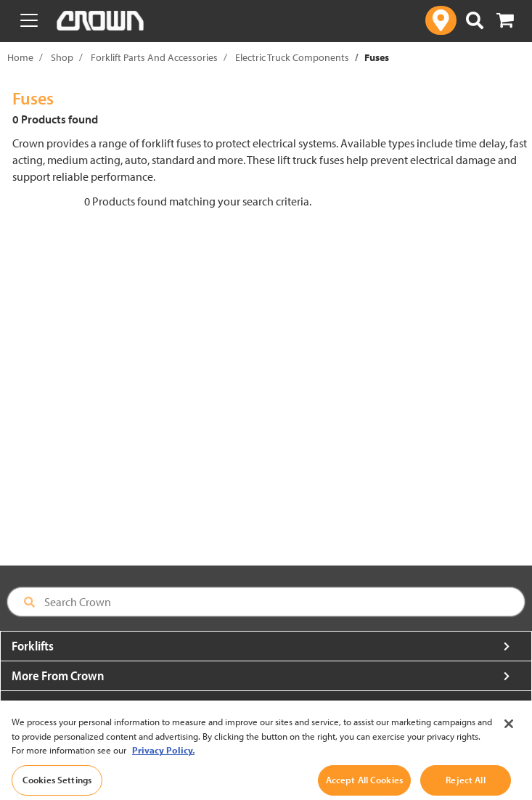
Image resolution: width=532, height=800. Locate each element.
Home (20, 57)
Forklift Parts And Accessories (154, 57)
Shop (62, 57)
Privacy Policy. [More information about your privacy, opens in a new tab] (163, 765)
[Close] (509, 739)
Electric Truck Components (292, 57)
